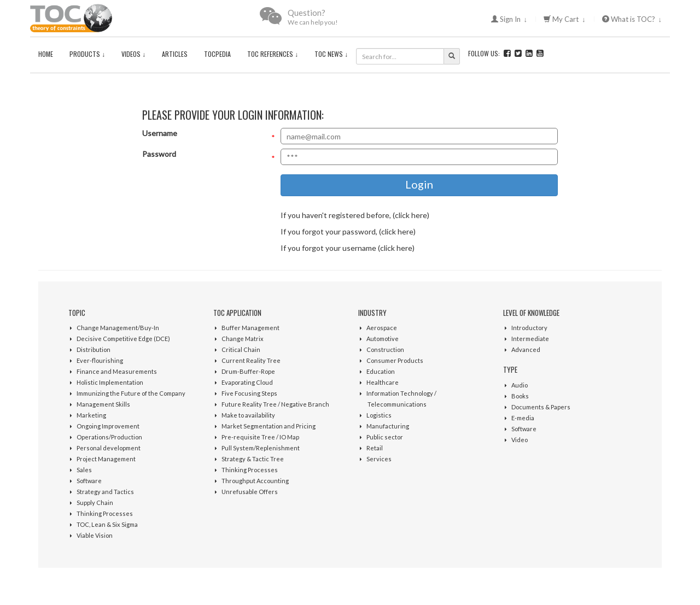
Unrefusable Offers (250, 492)
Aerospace (382, 328)
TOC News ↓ (331, 54)
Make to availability (248, 415)
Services (379, 459)
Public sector (385, 437)
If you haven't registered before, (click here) (355, 215)
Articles (175, 54)
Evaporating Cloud (247, 382)
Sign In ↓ (509, 19)
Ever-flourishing (100, 360)
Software (89, 481)
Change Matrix (243, 339)
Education (381, 371)
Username (160, 133)
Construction (385, 350)
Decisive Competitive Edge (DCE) (123, 339)
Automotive (383, 339)
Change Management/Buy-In (118, 328)
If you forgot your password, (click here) (348, 231)
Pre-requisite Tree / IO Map (260, 437)
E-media (523, 418)
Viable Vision (95, 535)
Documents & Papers (541, 407)
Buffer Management (250, 328)
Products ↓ (87, 54)
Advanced (526, 350)
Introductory (529, 328)
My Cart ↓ (565, 19)
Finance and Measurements (117, 371)
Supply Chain (95, 503)
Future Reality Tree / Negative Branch (275, 404)
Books (520, 396)
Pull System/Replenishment (261, 448)
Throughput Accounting (255, 481)
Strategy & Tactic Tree (253, 459)
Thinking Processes (105, 513)
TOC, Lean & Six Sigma (107, 524)
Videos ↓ (133, 54)
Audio (520, 385)
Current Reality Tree (251, 360)
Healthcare (383, 382)
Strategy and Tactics (105, 492)
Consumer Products (395, 360)
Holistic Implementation (110, 382)
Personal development (109, 448)
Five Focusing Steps (249, 393)
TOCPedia (217, 54)
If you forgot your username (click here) (348, 248)
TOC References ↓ (273, 54)
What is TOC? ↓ (632, 19)
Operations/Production (109, 437)
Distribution (94, 350)
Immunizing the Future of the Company (131, 393)
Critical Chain (241, 350)
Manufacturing (388, 426)
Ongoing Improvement (108, 426)
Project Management (106, 459)
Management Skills (103, 404)
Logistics (379, 415)
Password (159, 154)
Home (46, 54)
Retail (375, 448)
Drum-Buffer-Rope (248, 371)
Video (520, 440)
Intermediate (530, 339)
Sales (84, 470)
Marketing (91, 415)
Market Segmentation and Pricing (269, 426)
